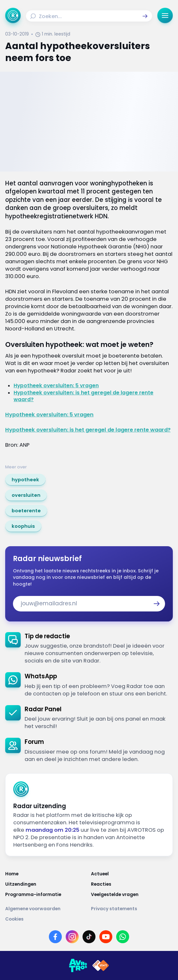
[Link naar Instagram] (72, 937)
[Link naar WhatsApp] (123, 937)
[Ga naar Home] (13, 16)
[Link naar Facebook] (55, 937)
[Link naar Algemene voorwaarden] (46, 909)
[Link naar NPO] (101, 965)
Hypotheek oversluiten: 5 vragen (56, 386)
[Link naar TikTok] (89, 937)
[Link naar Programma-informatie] (46, 895)
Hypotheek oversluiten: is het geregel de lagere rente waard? (88, 430)
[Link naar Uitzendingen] (46, 884)
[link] (25, 480)
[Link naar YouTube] (106, 937)
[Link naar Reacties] (132, 884)
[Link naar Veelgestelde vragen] (132, 895)
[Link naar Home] (46, 874)
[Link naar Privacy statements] (132, 909)
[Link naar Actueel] (132, 874)
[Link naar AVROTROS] (78, 965)
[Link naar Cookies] (89, 919)
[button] (145, 16)
